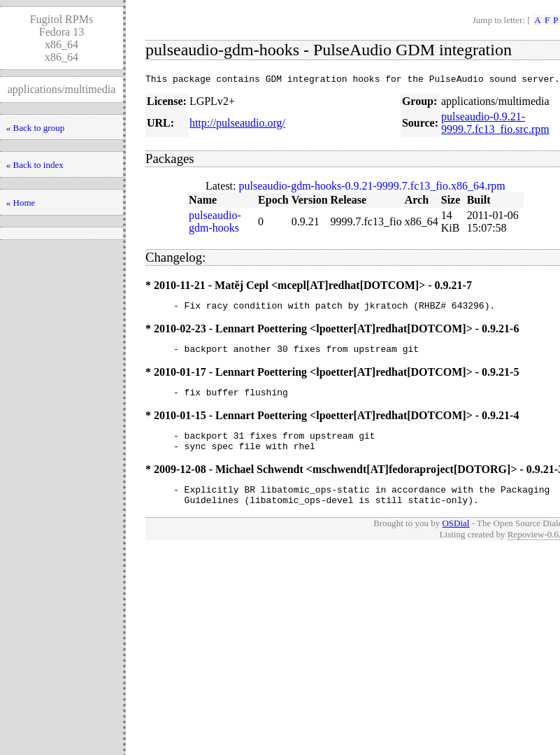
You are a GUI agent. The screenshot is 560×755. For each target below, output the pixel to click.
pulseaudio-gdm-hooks (215, 224)
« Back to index (35, 165)
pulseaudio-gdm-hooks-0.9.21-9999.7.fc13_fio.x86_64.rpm (372, 188)
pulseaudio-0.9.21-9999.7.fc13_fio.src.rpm (495, 125)
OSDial (455, 540)
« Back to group (35, 128)
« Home (21, 203)
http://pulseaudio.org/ (237, 125)
